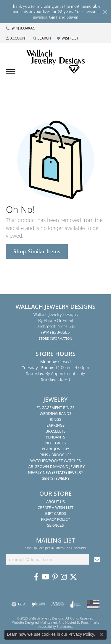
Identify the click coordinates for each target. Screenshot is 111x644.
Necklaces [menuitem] (56, 443)
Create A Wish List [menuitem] (55, 507)
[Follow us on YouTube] (45, 577)
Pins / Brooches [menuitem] (55, 455)
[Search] (42, 38)
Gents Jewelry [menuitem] (55, 478)
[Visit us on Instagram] (64, 577)
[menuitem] (19, 604)
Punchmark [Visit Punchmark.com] (90, 622)
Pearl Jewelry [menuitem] (55, 449)
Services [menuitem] (55, 525)
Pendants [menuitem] (56, 437)
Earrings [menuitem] (56, 425)
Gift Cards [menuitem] (55, 513)
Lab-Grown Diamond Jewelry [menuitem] (55, 466)
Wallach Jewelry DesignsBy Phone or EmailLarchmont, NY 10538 (56, 326)
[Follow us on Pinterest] (55, 577)
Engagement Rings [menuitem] (56, 408)
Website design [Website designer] (24, 622)
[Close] (105, 12)
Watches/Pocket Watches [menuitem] (55, 461)
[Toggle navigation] (11, 72)
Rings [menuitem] (55, 419)
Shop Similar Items (37, 251)
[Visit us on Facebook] (36, 577)
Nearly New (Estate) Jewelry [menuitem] (55, 472)
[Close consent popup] (102, 635)
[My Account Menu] (16, 38)
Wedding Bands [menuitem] (55, 413)
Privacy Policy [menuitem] (56, 519)
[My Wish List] (68, 38)
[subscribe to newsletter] (97, 560)
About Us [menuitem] (55, 502)
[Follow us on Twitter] (73, 577)
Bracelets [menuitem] (55, 431)
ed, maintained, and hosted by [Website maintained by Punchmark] (58, 622)
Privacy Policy (81, 634)
